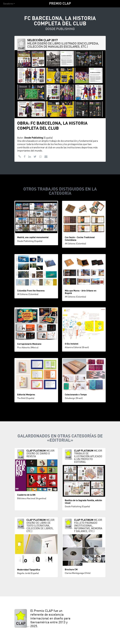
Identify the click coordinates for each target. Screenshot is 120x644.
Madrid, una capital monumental (33, 237)
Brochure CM (71, 570)
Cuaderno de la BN (26, 495)
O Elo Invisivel (72, 344)
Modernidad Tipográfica (29, 570)
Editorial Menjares (26, 395)
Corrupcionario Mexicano (29, 344)
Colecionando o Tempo (76, 395)
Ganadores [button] (8, 4)
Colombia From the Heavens (31, 291)
